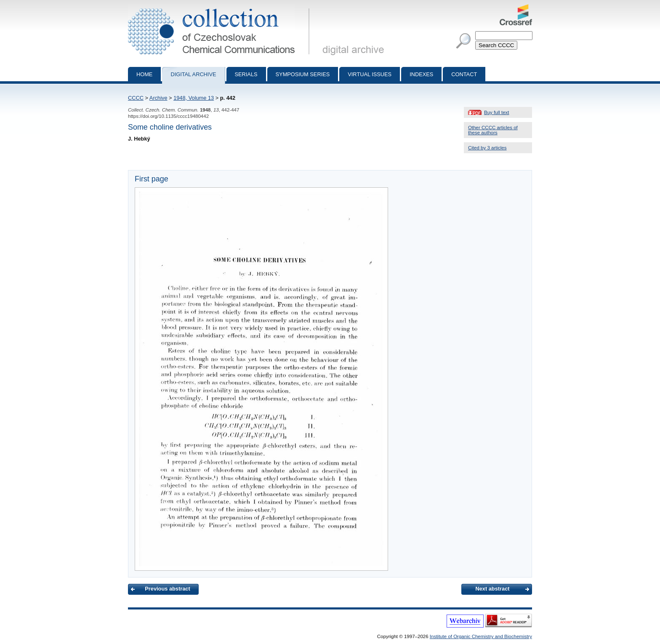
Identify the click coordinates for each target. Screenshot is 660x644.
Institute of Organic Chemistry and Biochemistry (481, 636)
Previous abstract (167, 589)
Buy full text (497, 112)
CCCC (136, 98)
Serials (246, 74)
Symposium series (303, 74)
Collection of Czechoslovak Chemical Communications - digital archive (220, 8)
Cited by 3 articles (487, 148)
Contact (464, 74)
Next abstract (492, 589)
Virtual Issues (370, 74)
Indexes (421, 74)
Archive (158, 98)
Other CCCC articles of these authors (493, 130)
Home (144, 74)
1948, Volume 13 (194, 98)
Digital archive (193, 74)
